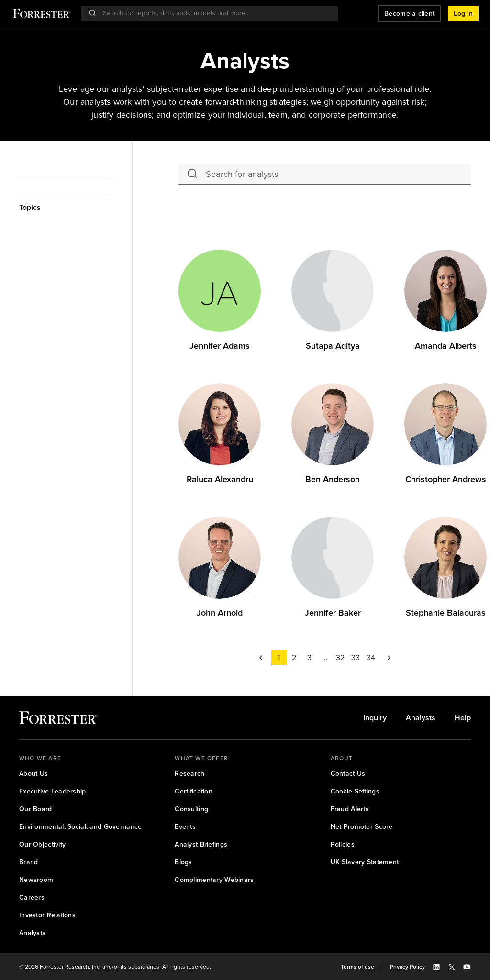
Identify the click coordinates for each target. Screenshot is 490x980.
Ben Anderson (333, 479)
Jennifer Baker (333, 613)
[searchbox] (214, 13)
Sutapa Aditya (333, 346)
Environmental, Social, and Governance (80, 827)
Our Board (36, 809)
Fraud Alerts (350, 809)
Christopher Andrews (446, 479)
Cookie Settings (355, 791)
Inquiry (375, 718)
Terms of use (357, 967)
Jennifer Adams (220, 346)
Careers (32, 897)
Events (185, 827)
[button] (463, 13)
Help (463, 718)
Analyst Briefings (201, 844)
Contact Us (348, 774)
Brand (28, 862)
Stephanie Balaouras (446, 613)
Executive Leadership (53, 791)
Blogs (183, 862)
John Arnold (220, 613)
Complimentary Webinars (214, 880)
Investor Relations (47, 915)
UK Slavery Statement (365, 862)
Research (189, 774)
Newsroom (36, 880)
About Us (33, 774)
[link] (220, 346)
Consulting (191, 809)
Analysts (421, 718)
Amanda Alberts (446, 346)
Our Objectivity (42, 844)
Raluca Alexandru (220, 479)
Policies (343, 844)
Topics (30, 207)
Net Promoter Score (362, 827)
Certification (194, 791)
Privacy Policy (407, 967)
